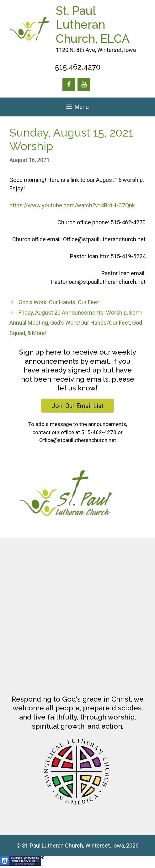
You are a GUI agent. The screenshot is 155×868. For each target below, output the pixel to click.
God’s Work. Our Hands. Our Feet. (59, 302)
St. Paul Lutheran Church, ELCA (93, 25)
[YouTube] (84, 85)
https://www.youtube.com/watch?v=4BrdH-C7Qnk (72, 205)
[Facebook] (69, 85)
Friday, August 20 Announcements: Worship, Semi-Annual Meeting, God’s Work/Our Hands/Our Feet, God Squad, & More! (77, 323)
